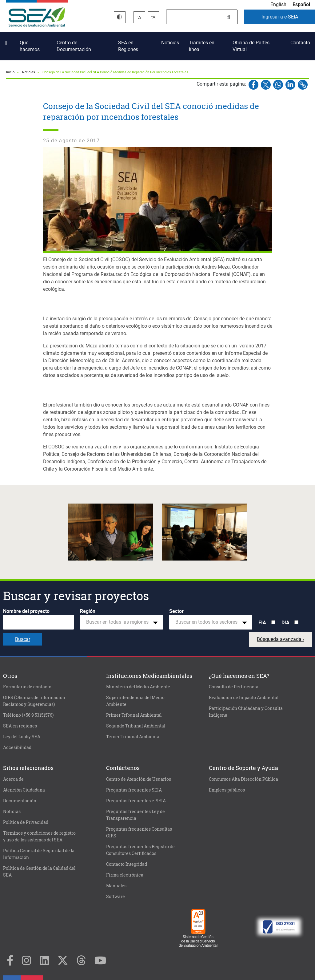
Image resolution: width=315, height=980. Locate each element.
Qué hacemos (30, 46)
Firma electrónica (125, 875)
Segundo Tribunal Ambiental (136, 726)
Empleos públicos (227, 790)
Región (88, 611)
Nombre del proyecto (26, 611)
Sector (176, 611)
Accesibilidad (17, 747)
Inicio (7, 40)
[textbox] (119, 622)
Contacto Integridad (127, 864)
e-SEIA (280, 17)
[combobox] (122, 622)
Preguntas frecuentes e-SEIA (136, 801)
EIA (262, 623)
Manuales (116, 886)
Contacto (300, 43)
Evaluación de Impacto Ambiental (244, 698)
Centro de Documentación (74, 46)
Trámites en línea (202, 46)
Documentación (20, 801)
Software (116, 897)
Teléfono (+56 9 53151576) (28, 715)
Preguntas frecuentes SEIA (134, 790)
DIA (285, 623)
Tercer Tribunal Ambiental (133, 737)
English (278, 4)
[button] (111, 532)
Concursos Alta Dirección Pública (243, 779)
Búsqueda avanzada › (281, 639)
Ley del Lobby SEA (22, 737)
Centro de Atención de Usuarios (139, 779)
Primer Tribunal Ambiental (134, 715)
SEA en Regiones (128, 46)
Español (301, 4)
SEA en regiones (20, 726)
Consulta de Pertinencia (234, 687)
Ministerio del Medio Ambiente (138, 687)
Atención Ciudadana (24, 790)
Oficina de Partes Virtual (251, 46)
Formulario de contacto (27, 687)
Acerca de (13, 779)
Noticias (170, 43)
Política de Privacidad (26, 822)
